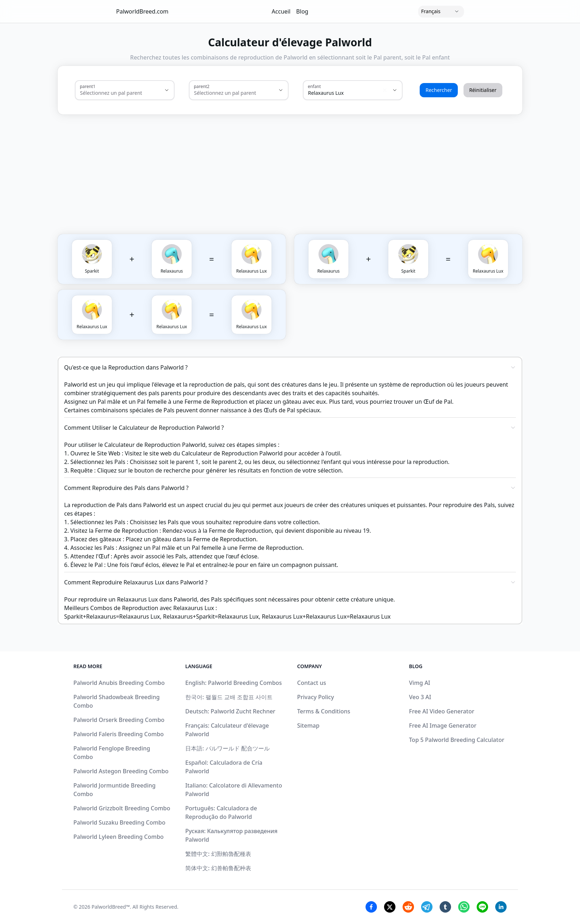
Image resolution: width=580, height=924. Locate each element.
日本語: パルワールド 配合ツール (227, 748)
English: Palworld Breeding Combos (234, 683)
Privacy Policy (315, 697)
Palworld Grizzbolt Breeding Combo (122, 808)
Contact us (312, 683)
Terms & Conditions (324, 711)
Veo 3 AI (420, 697)
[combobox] (115, 93)
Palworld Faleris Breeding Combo (119, 734)
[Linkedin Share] (501, 907)
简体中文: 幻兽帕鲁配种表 (218, 868)
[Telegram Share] (427, 907)
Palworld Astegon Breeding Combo (121, 771)
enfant (314, 86)
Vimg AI (420, 683)
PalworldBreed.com (142, 11)
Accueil (281, 11)
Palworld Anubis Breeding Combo (119, 683)
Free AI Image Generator (443, 726)
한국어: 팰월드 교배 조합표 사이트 (229, 697)
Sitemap (308, 726)
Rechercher (439, 90)
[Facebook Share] (371, 907)
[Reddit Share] (408, 907)
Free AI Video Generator (442, 711)
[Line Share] (482, 907)
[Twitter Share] (390, 907)
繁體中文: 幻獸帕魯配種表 (218, 854)
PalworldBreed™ (111, 907)
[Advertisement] (324, 167)
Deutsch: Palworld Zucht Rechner (230, 711)
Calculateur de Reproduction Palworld (232, 453)
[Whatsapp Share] (464, 907)
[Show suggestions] (167, 90)
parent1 (88, 86)
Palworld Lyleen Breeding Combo (118, 837)
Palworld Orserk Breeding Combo (119, 720)
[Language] (441, 11)
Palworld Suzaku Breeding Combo (119, 822)
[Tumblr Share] (445, 907)
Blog (302, 11)
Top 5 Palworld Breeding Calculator (457, 740)
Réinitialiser (483, 90)
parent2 (202, 86)
